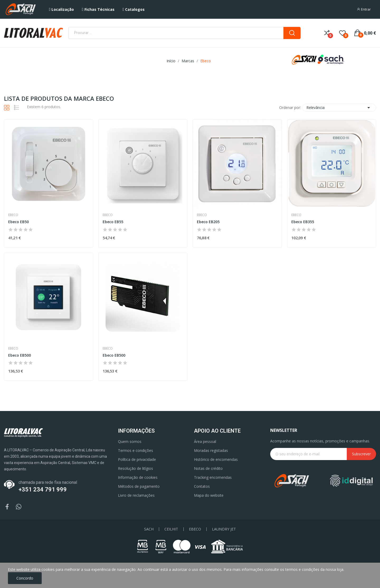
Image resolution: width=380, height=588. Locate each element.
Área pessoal (205, 441)
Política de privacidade (137, 459)
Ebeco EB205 (208, 222)
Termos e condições (136, 450)
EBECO (195, 529)
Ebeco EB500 (20, 355)
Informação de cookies (138, 477)
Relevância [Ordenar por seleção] (339, 108)
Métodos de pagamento (139, 486)
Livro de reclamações (136, 495)
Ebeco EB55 (113, 222)
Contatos (202, 486)
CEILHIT (171, 529)
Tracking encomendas (213, 477)
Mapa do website (209, 495)
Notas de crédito (208, 468)
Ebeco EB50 (18, 222)
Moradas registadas (211, 450)
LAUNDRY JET (224, 529)
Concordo (25, 578)
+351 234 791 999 (43, 489)
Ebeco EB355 (303, 222)
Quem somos (130, 441)
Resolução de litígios (136, 468)
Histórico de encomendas (216, 459)
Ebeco (13, 215)
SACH (149, 529)
